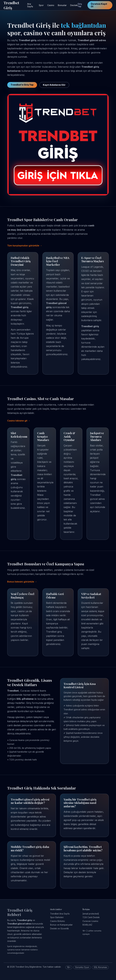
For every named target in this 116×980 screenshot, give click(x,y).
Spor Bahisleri (57, 917)
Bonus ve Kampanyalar (61, 925)
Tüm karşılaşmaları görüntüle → (25, 246)
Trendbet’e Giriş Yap (22, 85)
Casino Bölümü (57, 921)
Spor (41, 5)
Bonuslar (62, 5)
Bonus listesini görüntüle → (22, 582)
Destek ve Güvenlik (59, 929)
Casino (51, 5)
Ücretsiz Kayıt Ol (99, 5)
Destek (74, 5)
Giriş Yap (80, 5)
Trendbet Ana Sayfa (60, 914)
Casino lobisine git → (19, 421)
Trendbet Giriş (11, 5)
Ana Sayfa (30, 5)
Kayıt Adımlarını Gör (54, 85)
